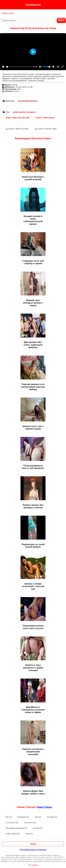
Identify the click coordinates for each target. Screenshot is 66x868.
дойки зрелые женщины (24, 112)
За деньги (30, 823)
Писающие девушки (16, 828)
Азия (29, 834)
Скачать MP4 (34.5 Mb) (17, 129)
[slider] (19, 67)
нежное (38, 828)
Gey (38, 817)
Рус (9, 817)
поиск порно (44, 807)
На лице (52, 817)
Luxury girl (12, 823)
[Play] (3, 67)
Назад (33, 844)
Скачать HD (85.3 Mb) (46, 129)
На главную (33, 865)
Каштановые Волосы (28, 101)
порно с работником (45, 118)
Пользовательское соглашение (33, 850)
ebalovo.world (8, 13)
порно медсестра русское (18, 118)
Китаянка (23, 817)
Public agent (13, 834)
